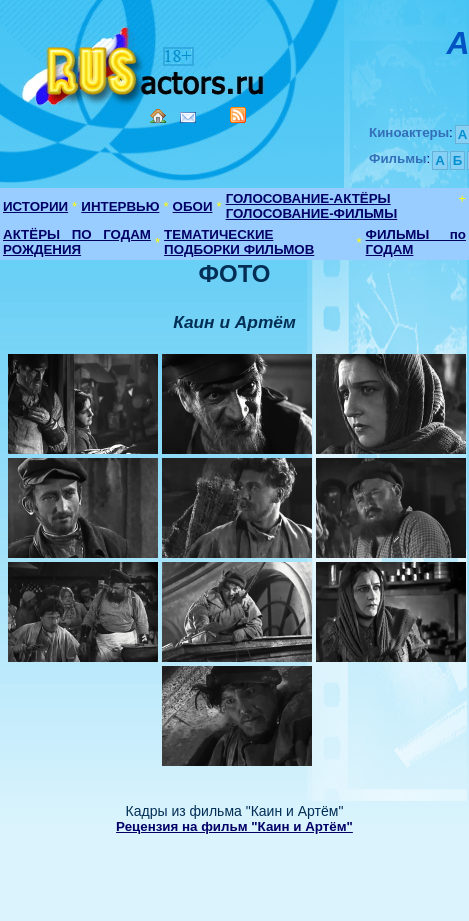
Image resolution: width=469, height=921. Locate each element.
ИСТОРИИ (35, 206)
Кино (145, 62)
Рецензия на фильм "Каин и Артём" (234, 826)
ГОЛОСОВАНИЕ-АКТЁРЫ (308, 198)
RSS (238, 115)
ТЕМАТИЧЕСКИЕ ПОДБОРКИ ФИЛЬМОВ (239, 242)
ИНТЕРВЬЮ (120, 206)
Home (158, 116)
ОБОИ (193, 206)
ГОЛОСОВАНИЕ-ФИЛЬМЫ (312, 213)
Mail (188, 117)
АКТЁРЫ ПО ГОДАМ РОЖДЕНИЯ (77, 242)
